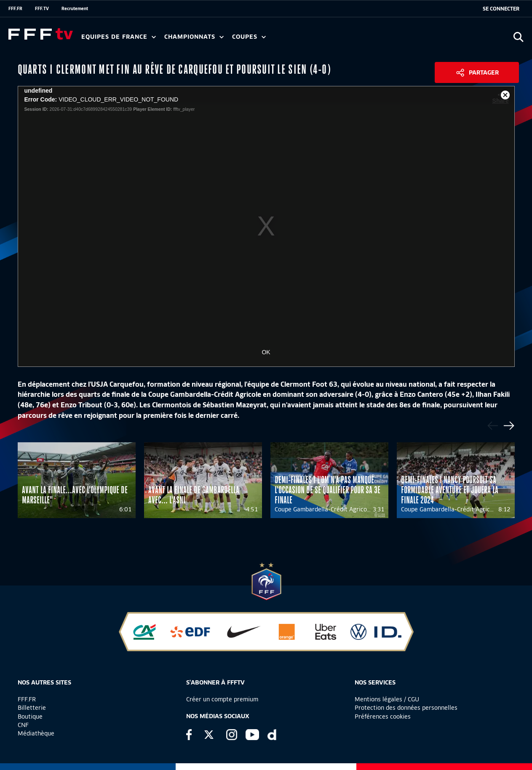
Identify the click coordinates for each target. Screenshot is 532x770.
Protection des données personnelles (406, 708)
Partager (484, 72)
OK (266, 352)
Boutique (30, 717)
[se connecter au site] (501, 9)
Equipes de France (119, 37)
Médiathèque (36, 733)
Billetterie (32, 708)
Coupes (249, 37)
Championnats (194, 37)
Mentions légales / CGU (387, 699)
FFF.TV (42, 8)
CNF (23, 725)
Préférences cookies (383, 717)
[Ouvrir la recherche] (518, 37)
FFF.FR (15, 8)
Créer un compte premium (222, 699)
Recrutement (75, 8)
